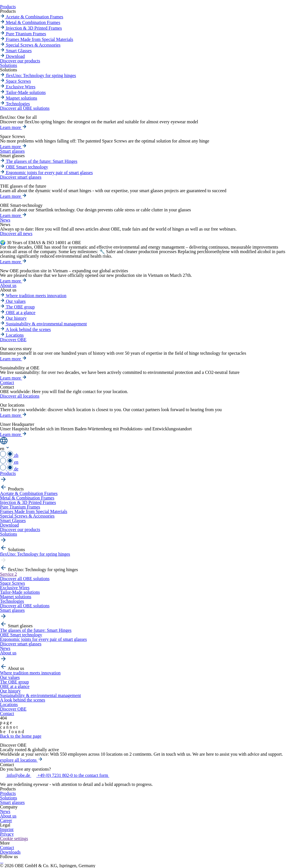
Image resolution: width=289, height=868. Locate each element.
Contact (7, 848)
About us (8, 816)
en (9, 462)
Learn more (13, 127)
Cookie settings (14, 839)
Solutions (8, 798)
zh (9, 455)
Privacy (7, 834)
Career (6, 820)
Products (8, 793)
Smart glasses (12, 802)
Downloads (10, 852)
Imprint (7, 829)
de (9, 469)
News (5, 811)
